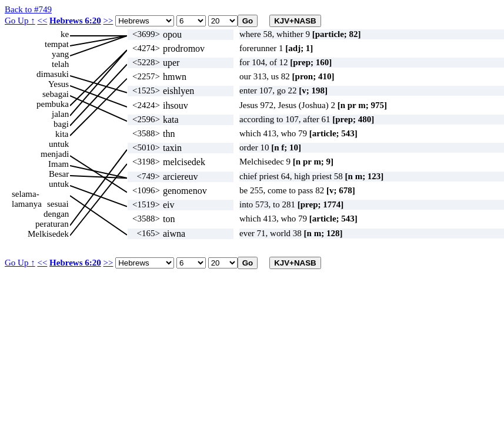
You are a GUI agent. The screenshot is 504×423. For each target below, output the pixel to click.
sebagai (56, 94)
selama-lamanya (27, 194)
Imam (59, 164)
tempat (57, 44)
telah (60, 64)
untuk (59, 144)
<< (42, 21)
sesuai (58, 204)
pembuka (53, 104)
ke (65, 34)
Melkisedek (48, 234)
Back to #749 (28, 9)
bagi (61, 124)
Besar (59, 174)
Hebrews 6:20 (75, 21)
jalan (60, 114)
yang (60, 54)
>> (108, 21)
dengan (56, 214)
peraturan (52, 224)
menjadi (55, 154)
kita (62, 134)
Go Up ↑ (20, 21)
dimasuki (53, 74)
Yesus (59, 84)
